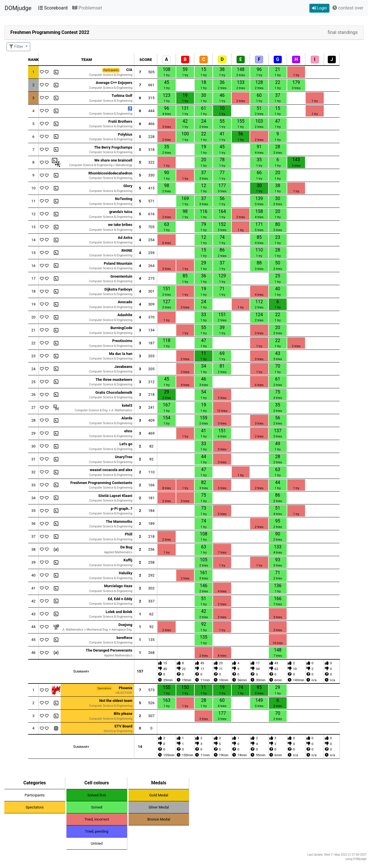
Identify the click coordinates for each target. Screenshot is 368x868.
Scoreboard (53, 8)
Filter (17, 47)
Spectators (35, 807)
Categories (34, 783)
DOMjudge (18, 8)
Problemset (87, 8)
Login (319, 8)
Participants (35, 795)
